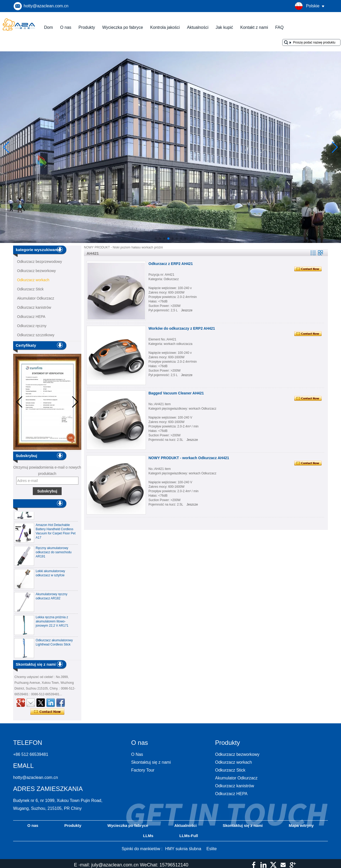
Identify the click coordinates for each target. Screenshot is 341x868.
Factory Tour (143, 770)
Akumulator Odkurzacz (36, 298)
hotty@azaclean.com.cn (46, 6)
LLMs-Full (189, 836)
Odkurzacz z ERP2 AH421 (171, 264)
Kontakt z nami (254, 27)
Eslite (212, 849)
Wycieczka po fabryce (123, 27)
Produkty (87, 27)
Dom (49, 27)
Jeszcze (187, 310)
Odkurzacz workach (33, 280)
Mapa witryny (301, 825)
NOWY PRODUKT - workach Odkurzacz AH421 (189, 458)
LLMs (148, 836)
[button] (156, 238)
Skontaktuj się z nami (151, 762)
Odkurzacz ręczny (32, 326)
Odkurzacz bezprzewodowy (39, 262)
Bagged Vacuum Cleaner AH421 (176, 393)
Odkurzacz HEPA (31, 317)
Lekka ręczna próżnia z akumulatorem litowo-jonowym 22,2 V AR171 (52, 623)
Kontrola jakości (165, 27)
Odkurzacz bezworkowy (36, 271)
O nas (66, 27)
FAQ (279, 27)
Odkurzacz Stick (30, 289)
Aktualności (198, 27)
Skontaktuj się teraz (47, 712)
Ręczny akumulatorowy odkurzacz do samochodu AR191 (54, 554)
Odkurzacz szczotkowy (36, 335)
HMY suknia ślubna (183, 849)
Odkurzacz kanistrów (34, 307)
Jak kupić (224, 27)
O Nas (137, 754)
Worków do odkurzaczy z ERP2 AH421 (182, 328)
